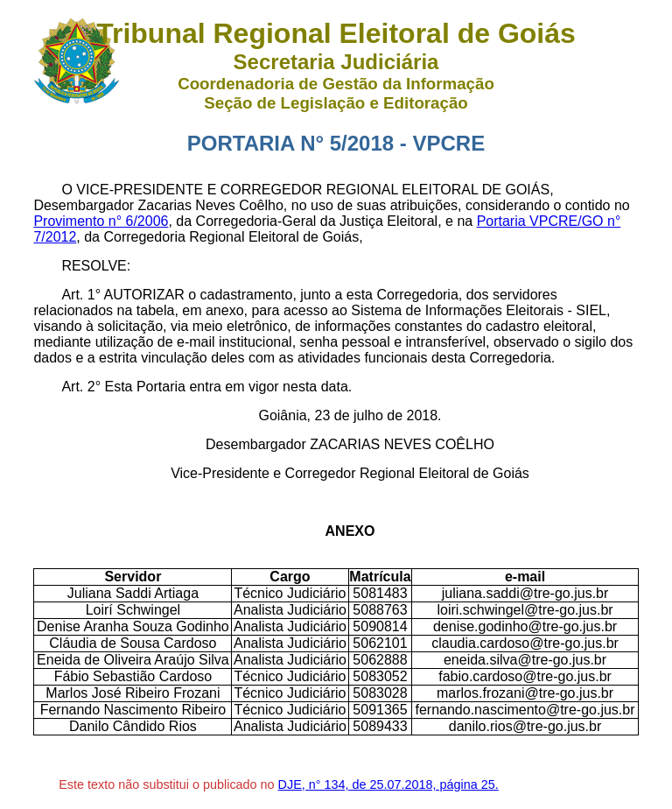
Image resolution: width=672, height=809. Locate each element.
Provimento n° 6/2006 (101, 221)
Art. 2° (83, 387)
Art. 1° (82, 295)
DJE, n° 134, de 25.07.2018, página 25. (388, 784)
